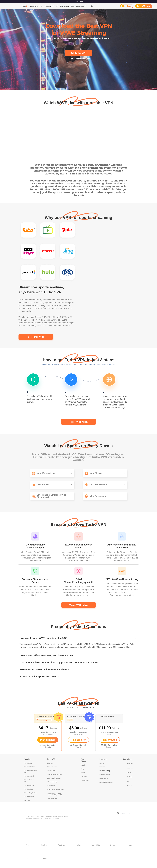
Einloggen (84, 776)
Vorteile (83, 765)
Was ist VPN (51, 771)
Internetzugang (52, 782)
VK (126, 781)
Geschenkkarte (52, 799)
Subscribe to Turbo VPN (37, 396)
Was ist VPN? (49, 6)
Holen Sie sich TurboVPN (55, 789)
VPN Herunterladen (62, 6)
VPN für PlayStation (30, 793)
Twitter (127, 772)
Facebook (128, 763)
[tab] (78, 638)
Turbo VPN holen (144, 6)
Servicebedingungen (106, 782)
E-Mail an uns (104, 778)
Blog (73, 6)
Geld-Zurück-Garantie (54, 778)
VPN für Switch (29, 797)
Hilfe (91, 6)
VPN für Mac (28, 763)
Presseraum (85, 780)
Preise (24, 6)
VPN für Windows (29, 767)
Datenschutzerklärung (54, 774)
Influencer (103, 767)
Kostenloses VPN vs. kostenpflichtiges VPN (54, 794)
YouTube (128, 777)
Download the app (73, 396)
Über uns (50, 763)
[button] (78, 638)
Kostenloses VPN (82, 6)
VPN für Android (29, 776)
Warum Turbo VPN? (36, 6)
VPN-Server (51, 786)
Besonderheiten (52, 767)
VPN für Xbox (28, 789)
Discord (128, 786)
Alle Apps (27, 800)
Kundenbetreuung (105, 775)
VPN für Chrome (29, 785)
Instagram (128, 768)
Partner (102, 763)
